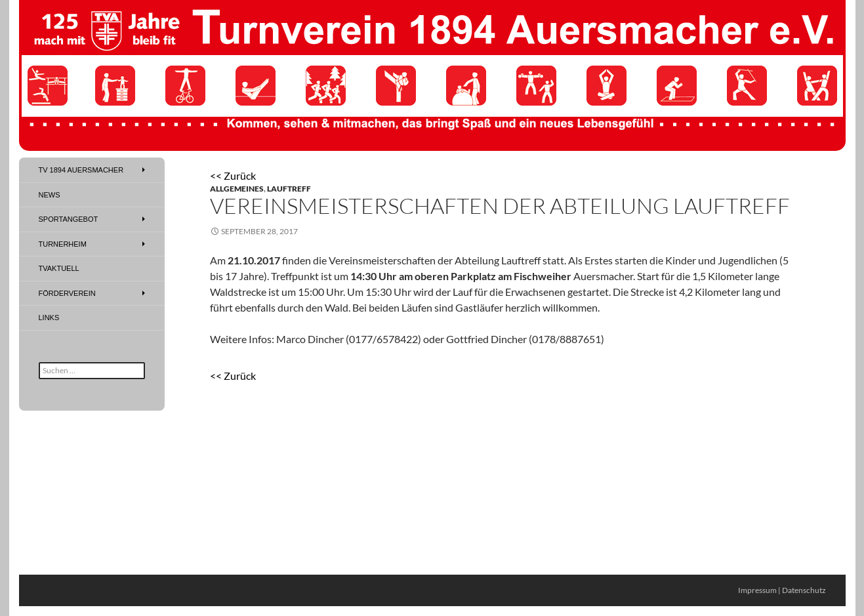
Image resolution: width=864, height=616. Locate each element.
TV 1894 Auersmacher (81, 170)
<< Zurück (233, 175)
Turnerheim (63, 244)
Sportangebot (69, 219)
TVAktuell (59, 268)
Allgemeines (237, 189)
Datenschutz (804, 590)
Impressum (757, 590)
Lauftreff (289, 189)
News (50, 195)
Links (49, 318)
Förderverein (67, 293)
